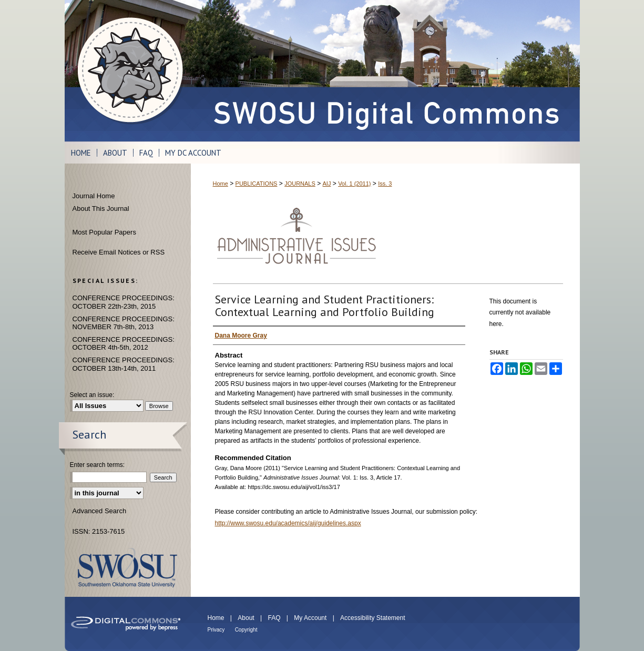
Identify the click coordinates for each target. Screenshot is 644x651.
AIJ (327, 184)
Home (221, 184)
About (246, 618)
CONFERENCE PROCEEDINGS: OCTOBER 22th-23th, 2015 (124, 302)
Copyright (246, 630)
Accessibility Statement (372, 618)
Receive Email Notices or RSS (119, 252)
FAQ (274, 618)
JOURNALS (300, 184)
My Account (310, 618)
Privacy (216, 630)
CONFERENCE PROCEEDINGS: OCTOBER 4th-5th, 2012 (124, 344)
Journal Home (94, 196)
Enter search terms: (98, 465)
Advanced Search (100, 511)
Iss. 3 (385, 184)
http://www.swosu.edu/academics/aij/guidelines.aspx (288, 523)
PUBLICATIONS (257, 184)
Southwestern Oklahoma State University (127, 568)
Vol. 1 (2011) (354, 184)
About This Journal (101, 208)
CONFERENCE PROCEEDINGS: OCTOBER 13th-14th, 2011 (124, 364)
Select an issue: (92, 395)
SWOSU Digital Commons (385, 71)
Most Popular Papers (104, 232)
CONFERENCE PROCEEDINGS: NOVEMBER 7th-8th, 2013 (124, 323)
